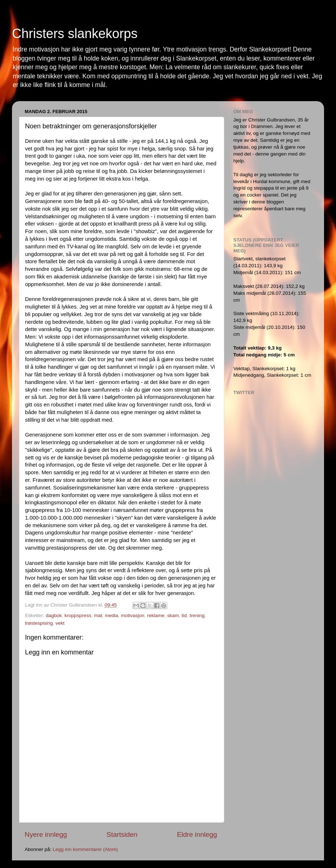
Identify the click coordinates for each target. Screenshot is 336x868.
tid (184, 615)
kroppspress (78, 615)
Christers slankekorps (75, 34)
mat (98, 615)
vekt (60, 623)
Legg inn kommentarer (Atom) (85, 849)
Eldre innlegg (197, 834)
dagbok (54, 615)
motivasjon (133, 615)
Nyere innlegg (46, 834)
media (112, 615)
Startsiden (122, 834)
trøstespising (39, 623)
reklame (156, 615)
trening (197, 615)
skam (173, 615)
